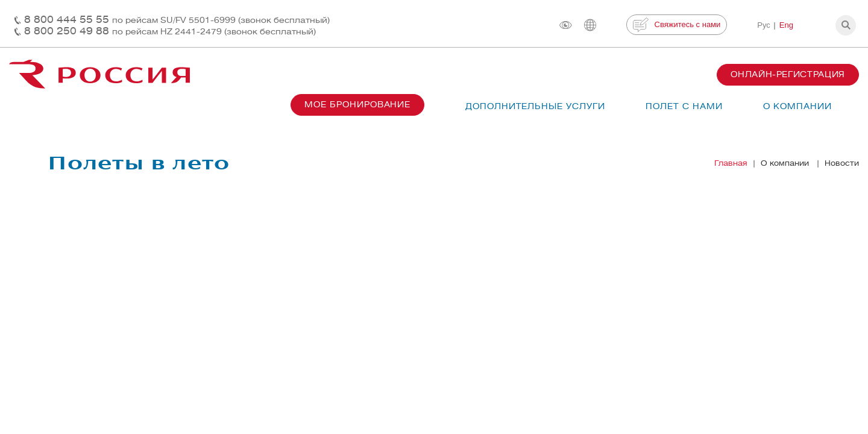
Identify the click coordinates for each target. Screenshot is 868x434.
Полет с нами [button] (684, 106)
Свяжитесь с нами (677, 25)
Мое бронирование (357, 105)
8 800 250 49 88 (170, 31)
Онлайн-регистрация (788, 74)
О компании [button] (797, 106)
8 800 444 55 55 (177, 20)
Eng (786, 25)
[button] (846, 25)
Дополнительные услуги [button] (535, 106)
